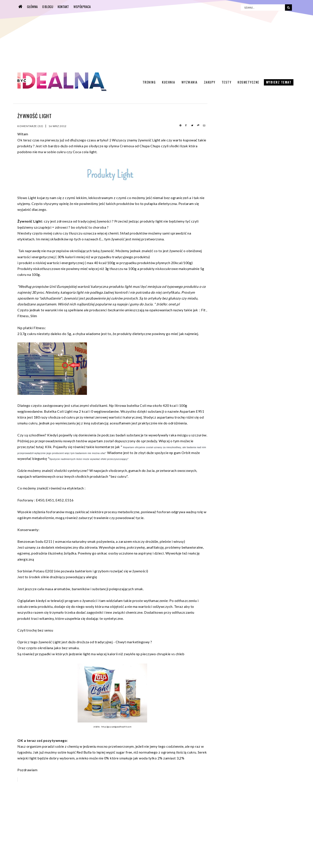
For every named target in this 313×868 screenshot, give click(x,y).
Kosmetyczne (248, 82)
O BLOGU (48, 7)
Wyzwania (190, 82)
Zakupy (210, 82)
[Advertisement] (127, 36)
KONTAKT (63, 7)
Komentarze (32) (30, 126)
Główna (32, 7)
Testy (227, 82)
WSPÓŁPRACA (82, 7)
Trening (149, 82)
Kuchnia (169, 82)
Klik (48, 447)
